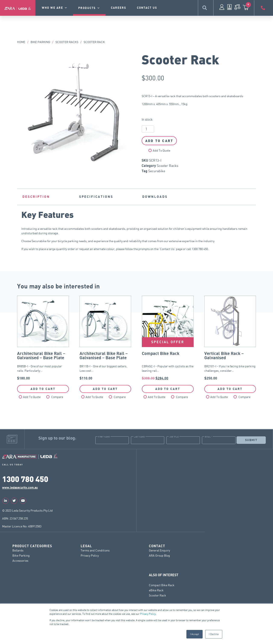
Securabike (157, 171)
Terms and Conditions (95, 550)
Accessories (20, 560)
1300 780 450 (25, 479)
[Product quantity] (148, 129)
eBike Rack (156, 590)
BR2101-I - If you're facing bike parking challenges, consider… (230, 338)
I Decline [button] (214, 634)
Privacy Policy (148, 614)
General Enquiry (159, 550)
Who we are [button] (55, 8)
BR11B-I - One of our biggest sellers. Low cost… (105, 338)
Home (21, 42)
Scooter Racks (67, 42)
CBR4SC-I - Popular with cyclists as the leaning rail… (168, 338)
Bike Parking (40, 42)
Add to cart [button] (43, 389)
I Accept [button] (195, 634)
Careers (119, 8)
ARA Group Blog (159, 555)
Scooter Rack (158, 595)
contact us (147, 8)
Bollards (18, 550)
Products (89, 8)
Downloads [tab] (155, 197)
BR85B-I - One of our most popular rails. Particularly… (43, 338)
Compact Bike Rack (162, 585)
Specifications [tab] (96, 197)
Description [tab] (36, 197)
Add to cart (159, 141)
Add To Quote (161, 150)
